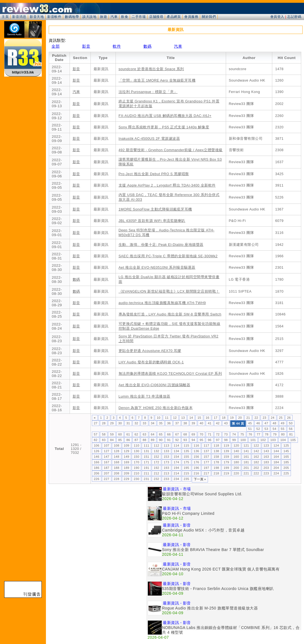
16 (208, 418)
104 (283, 440)
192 (156, 468)
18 (224, 418)
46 (258, 423)
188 (117, 468)
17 (216, 418)
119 (226, 445)
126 (97, 451)
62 (136, 434)
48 (274, 423)
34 (153, 423)
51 (250, 429)
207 (107, 473)
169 (127, 462)
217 (206, 473)
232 (156, 479)
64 (153, 434)
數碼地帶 (72, 17)
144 (276, 451)
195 (187, 468)
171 (146, 462)
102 (263, 440)
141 (246, 451)
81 (291, 434)
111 (146, 445)
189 (127, 468)
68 (185, 434)
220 (236, 473)
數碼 (147, 46)
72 (218, 434)
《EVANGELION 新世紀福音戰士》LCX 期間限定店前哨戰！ (169, 292)
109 (127, 445)
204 (276, 468)
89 (153, 440)
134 (176, 451)
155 (187, 457)
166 (97, 462)
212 (156, 473)
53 (266, 429)
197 (206, 468)
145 (286, 451)
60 (120, 434)
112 (156, 445)
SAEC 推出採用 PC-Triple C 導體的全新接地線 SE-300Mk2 (168, 256)
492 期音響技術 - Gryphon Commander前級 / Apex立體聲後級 (171, 150)
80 (283, 434)
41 (209, 423)
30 (120, 423)
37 (177, 423)
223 (266, 473)
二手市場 (139, 17)
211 (146, 473)
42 (218, 423)
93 (185, 440)
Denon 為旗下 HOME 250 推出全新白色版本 (156, 408)
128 (117, 451)
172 (156, 462)
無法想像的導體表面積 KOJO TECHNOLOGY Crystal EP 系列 (170, 374)
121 (246, 445)
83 (104, 440)
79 (275, 434)
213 (166, 473)
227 (107, 479)
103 (273, 440)
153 (166, 457)
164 (276, 457)
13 (183, 418)
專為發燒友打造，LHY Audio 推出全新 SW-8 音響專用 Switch (170, 314)
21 (248, 418)
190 (136, 468)
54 (274, 429)
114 (176, 445)
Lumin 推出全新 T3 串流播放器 (144, 396)
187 (107, 468)
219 (226, 473)
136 (197, 451)
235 (187, 479)
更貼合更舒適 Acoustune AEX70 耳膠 (150, 351)
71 (209, 434)
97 (218, 440)
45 (250, 423)
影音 (86, 46)
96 (209, 440)
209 (127, 473)
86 (128, 440)
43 (226, 423)
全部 (56, 46)
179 (226, 462)
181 (246, 462)
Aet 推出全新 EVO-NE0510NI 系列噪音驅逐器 (157, 268)
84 (112, 440)
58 (104, 434)
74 (234, 434)
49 (283, 423)
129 (127, 451)
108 (117, 445)
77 (258, 434)
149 (127, 457)
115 (187, 445)
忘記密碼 (294, 17)
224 (276, 473)
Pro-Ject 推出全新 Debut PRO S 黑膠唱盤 (154, 174)
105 (293, 440)
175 (187, 462)
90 (161, 440)
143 (266, 451)
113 (166, 445)
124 (276, 445)
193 (166, 468)
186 (97, 468)
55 (283, 429)
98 (226, 440)
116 (197, 445)
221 (246, 473)
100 (243, 440)
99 (234, 440)
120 (236, 445)
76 (250, 434)
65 (161, 434)
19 (232, 418)
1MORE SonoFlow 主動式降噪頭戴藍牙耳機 (155, 209)
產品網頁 (174, 17)
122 (256, 445)
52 (258, 429)
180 (236, 462)
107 (107, 445)
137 (206, 451)
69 (193, 434)
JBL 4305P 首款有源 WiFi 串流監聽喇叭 (152, 221)
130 (136, 451)
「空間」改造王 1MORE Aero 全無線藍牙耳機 (157, 80)
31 (128, 423)
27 (96, 423)
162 (256, 457)
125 (286, 445)
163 (266, 457)
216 (197, 473)
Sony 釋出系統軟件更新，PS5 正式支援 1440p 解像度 (164, 127)
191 (146, 468)
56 (291, 429)
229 (127, 479)
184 (276, 462)
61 (128, 434)
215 (187, 473)
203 (266, 468)
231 (146, 479)
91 (169, 440)
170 (136, 462)
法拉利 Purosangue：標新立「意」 (148, 92)
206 (97, 473)
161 (246, 457)
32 (136, 423)
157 (206, 457)
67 (177, 434)
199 (226, 468)
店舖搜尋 (156, 17)
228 (117, 479)
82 (96, 440)
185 (286, 462)
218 (216, 473)
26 (289, 418)
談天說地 (89, 17)
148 (117, 457)
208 (117, 473)
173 (166, 462)
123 (266, 445)
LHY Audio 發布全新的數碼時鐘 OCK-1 (151, 362)
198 (216, 468)
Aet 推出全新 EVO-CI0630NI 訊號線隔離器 (155, 385)
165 (286, 457)
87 (136, 440)
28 (104, 423)
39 (193, 423)
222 (256, 473)
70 (201, 434)
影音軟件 (54, 17)
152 (156, 457)
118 (216, 445)
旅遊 (103, 17)
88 (144, 440)
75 (242, 434)
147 (107, 457)
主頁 (5, 17)
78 (267, 434)
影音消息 (19, 17)
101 (253, 440)
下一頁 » (200, 479)
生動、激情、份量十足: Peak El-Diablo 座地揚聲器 (161, 245)
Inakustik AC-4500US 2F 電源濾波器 (149, 139)
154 (176, 457)
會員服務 (191, 17)
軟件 (117, 46)
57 (96, 434)
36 (169, 423)
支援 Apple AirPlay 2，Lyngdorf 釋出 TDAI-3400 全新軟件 (167, 185)
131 (146, 451)
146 (97, 457)
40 (201, 423)
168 (117, 462)
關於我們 (209, 17)
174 (176, 462)
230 (136, 479)
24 (273, 418)
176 (197, 462)
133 (166, 451)
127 (107, 451)
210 (136, 473)
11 (167, 418)
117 (206, 445)
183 (266, 462)
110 (136, 445)
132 (156, 451)
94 (193, 440)
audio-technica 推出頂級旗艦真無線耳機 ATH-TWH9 (162, 303)
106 (97, 445)
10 (159, 418)
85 (120, 440)
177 (206, 462)
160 (236, 457)
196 (197, 468)
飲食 (125, 17)
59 (112, 434)
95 (201, 440)
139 (226, 451)
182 (256, 462)
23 (264, 418)
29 (112, 423)
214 (176, 473)
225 (286, 473)
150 (136, 457)
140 (236, 451)
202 (256, 468)
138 (216, 451)
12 (175, 418)
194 (176, 468)
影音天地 (37, 17)
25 (281, 418)
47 (266, 423)
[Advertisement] (97, 524)
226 (97, 479)
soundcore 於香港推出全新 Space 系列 (151, 69)
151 (146, 457)
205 (286, 468)
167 (107, 462)
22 (256, 418)
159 (226, 457)
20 (240, 418)
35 (161, 423)
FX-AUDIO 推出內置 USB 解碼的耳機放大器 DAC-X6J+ (165, 116)
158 (216, 457)
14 (191, 418)
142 (256, 451)
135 (187, 451)
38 (185, 423)
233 (166, 479)
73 (226, 434)
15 (199, 418)
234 (176, 479)
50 (291, 423)
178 (216, 462)
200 (236, 468)
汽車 (114, 17)
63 (144, 434)
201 (246, 468)
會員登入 (277, 17)
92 (177, 440)
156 (197, 457)
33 (144, 423)
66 (169, 434)
